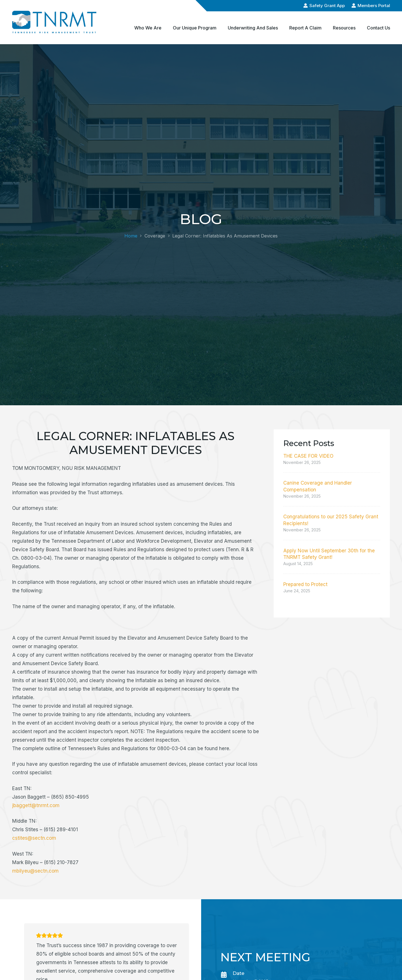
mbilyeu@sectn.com (35, 871)
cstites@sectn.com (34, 838)
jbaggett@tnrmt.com (36, 805)
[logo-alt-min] (54, 22)
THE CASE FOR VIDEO (308, 456)
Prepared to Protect (305, 584)
